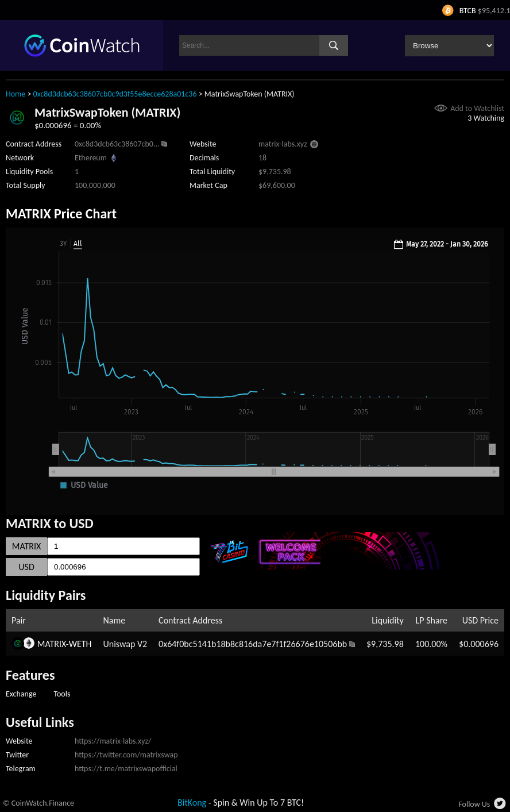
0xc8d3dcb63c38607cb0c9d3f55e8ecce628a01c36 (115, 94)
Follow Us (474, 804)
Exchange (21, 694)
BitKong (192, 803)
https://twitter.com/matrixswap (126, 755)
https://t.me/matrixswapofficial (126, 769)
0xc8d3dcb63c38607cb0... (117, 144)
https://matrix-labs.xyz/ (113, 741)
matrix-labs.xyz (283, 144)
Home (16, 94)
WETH (80, 644)
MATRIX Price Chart (61, 213)
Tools (62, 694)
